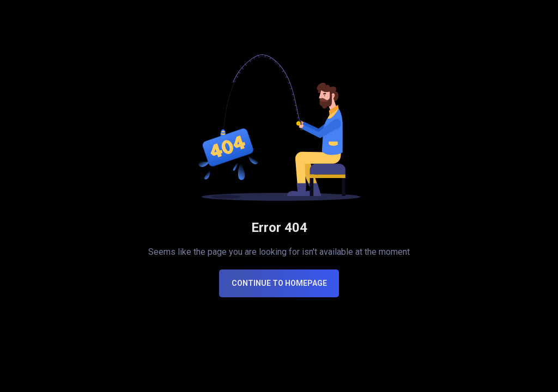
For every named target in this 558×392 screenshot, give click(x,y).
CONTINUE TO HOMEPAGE (279, 283)
